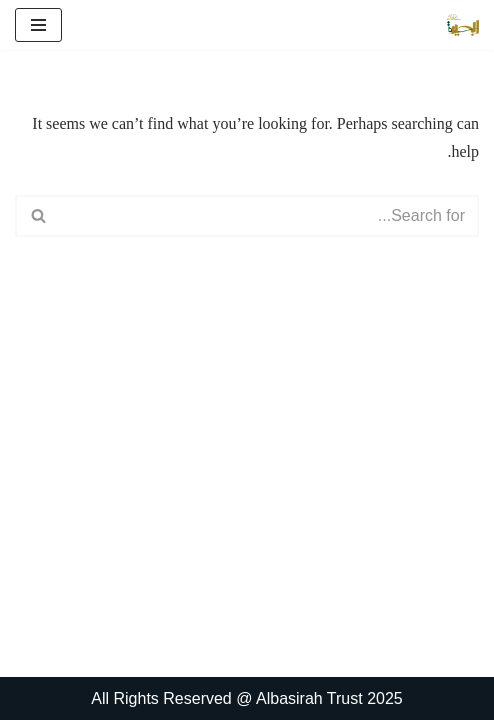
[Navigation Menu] (38, 25)
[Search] (269, 216)
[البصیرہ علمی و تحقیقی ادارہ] (463, 25)
